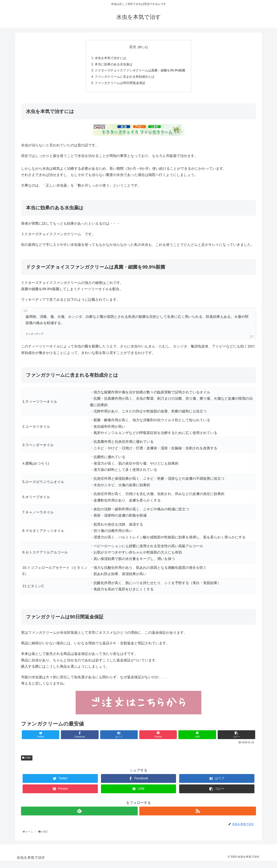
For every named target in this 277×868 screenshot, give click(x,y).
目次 (133, 47)
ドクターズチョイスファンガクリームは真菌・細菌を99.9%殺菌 (140, 71)
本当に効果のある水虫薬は (114, 65)
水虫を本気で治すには (110, 58)
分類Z (27, 759)
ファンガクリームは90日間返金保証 (120, 84)
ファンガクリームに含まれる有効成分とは (125, 77)
